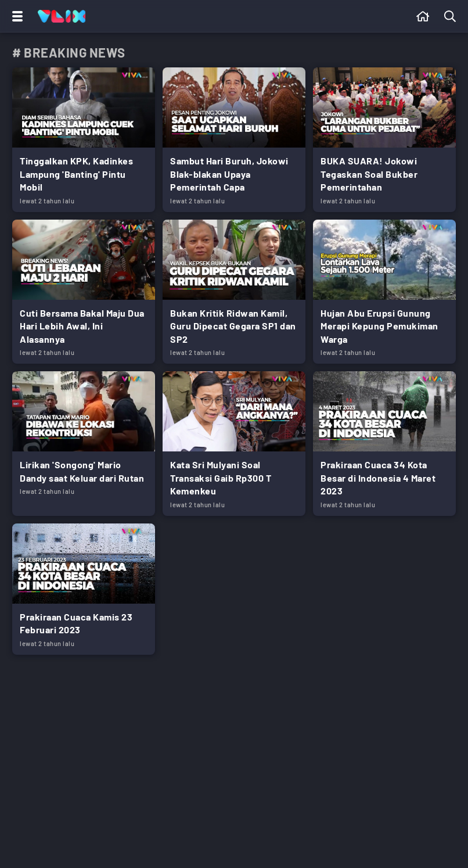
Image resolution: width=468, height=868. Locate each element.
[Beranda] (423, 16)
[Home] (62, 16)
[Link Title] (84, 140)
